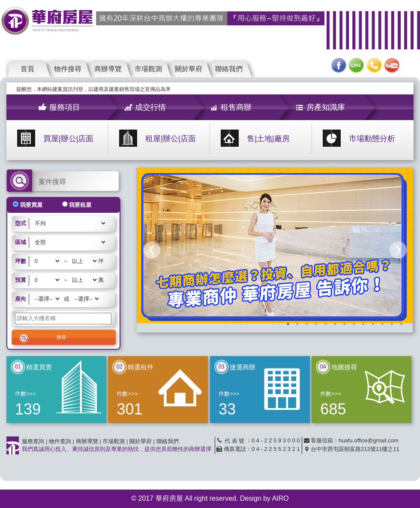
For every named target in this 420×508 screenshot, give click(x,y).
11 (382, 324)
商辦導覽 (108, 69)
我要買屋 (31, 205)
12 (392, 324)
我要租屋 (80, 205)
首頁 (27, 69)
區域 (21, 242)
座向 (21, 299)
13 (401, 324)
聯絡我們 (229, 69)
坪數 (21, 261)
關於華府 (189, 69)
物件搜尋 (68, 69)
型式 (21, 223)
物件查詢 (60, 441)
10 (373, 324)
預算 (21, 280)
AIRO (280, 498)
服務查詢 (33, 441)
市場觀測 (148, 69)
